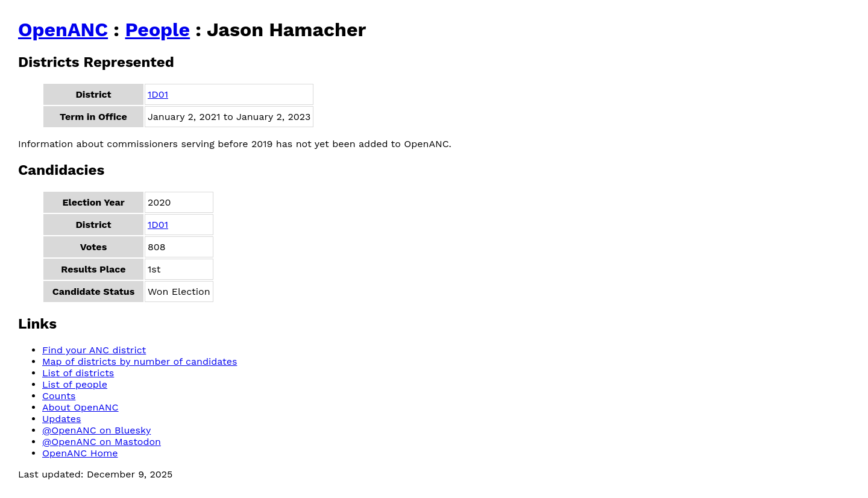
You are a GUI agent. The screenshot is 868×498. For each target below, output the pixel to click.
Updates (61, 419)
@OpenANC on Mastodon (102, 442)
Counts (59, 396)
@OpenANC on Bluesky (96, 430)
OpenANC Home (80, 453)
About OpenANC (80, 407)
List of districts (78, 373)
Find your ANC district (94, 350)
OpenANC (63, 30)
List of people (75, 384)
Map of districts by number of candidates (140, 361)
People (157, 30)
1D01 (158, 94)
